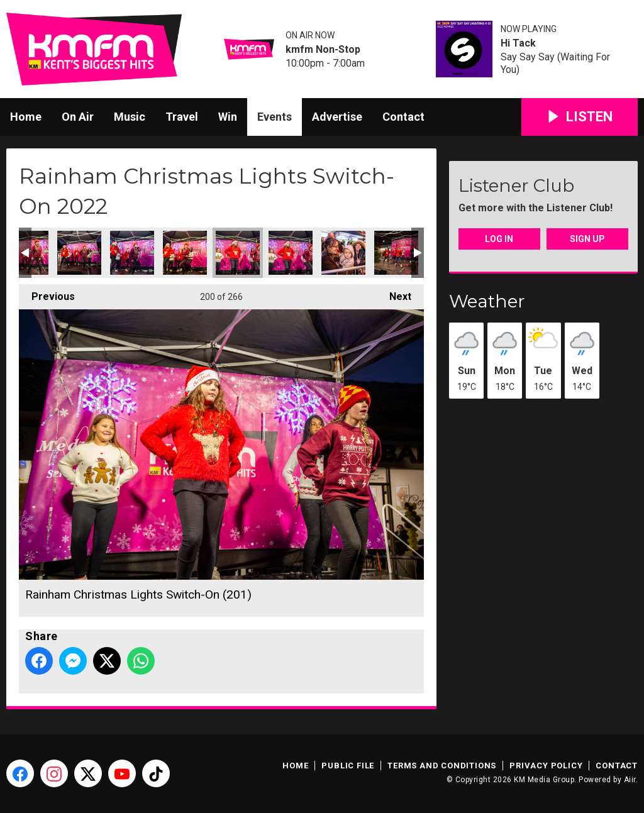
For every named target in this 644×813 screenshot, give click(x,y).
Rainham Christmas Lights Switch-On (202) (291, 253)
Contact (403, 117)
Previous (47, 293)
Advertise (337, 117)
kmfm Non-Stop (323, 50)
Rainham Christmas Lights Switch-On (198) (79, 253)
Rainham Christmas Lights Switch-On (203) (343, 253)
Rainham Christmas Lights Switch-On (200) (185, 253)
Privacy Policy (546, 766)
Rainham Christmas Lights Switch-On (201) (238, 253)
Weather (487, 301)
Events (275, 117)
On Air (78, 117)
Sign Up (587, 239)
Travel (182, 117)
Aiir (630, 780)
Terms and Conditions (442, 766)
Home (26, 117)
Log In (499, 239)
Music (130, 117)
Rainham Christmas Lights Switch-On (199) (132, 253)
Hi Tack (518, 43)
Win (228, 117)
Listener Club (516, 185)
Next (394, 293)
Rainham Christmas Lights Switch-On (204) (396, 253)
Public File (348, 766)
